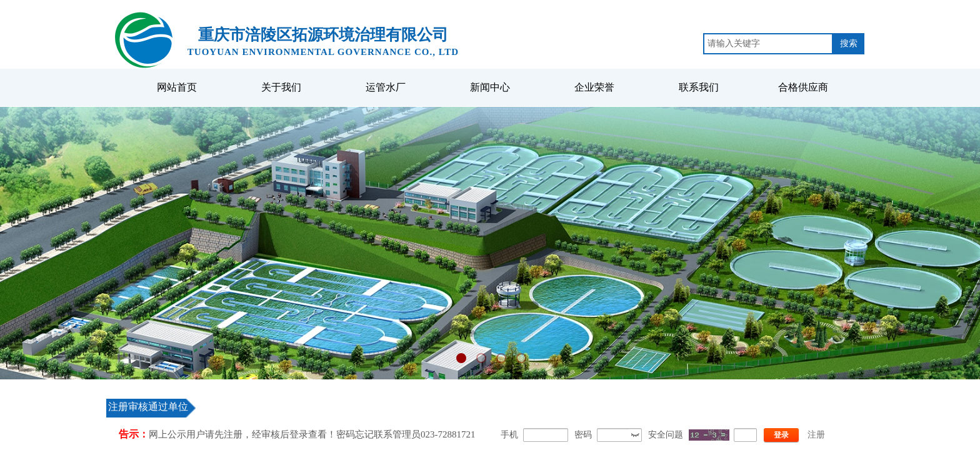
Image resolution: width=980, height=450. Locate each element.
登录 (781, 435)
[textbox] (768, 44)
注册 (816, 435)
